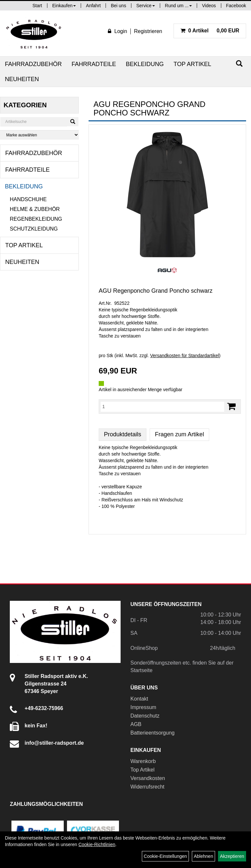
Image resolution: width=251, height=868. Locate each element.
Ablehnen (203, 856)
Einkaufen (64, 6)
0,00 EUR (210, 31)
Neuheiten (22, 79)
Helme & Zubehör (35, 209)
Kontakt (139, 699)
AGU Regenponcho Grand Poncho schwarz (156, 291)
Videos (209, 6)
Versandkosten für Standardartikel (184, 356)
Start (37, 6)
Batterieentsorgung (152, 733)
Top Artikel (192, 64)
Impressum (143, 707)
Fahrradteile (94, 64)
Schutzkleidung (34, 229)
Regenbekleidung (36, 219)
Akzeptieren (232, 856)
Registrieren (148, 31)
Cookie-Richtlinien (97, 844)
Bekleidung (145, 64)
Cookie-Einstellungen (165, 856)
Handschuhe (28, 199)
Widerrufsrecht (147, 787)
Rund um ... (178, 6)
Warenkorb (143, 761)
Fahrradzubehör (33, 64)
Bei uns (118, 6)
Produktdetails (123, 434)
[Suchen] (239, 64)
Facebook (236, 6)
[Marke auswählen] (39, 135)
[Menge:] (162, 407)
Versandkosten (148, 778)
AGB (136, 724)
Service (146, 6)
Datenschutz (145, 716)
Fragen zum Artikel (179, 434)
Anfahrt (93, 6)
